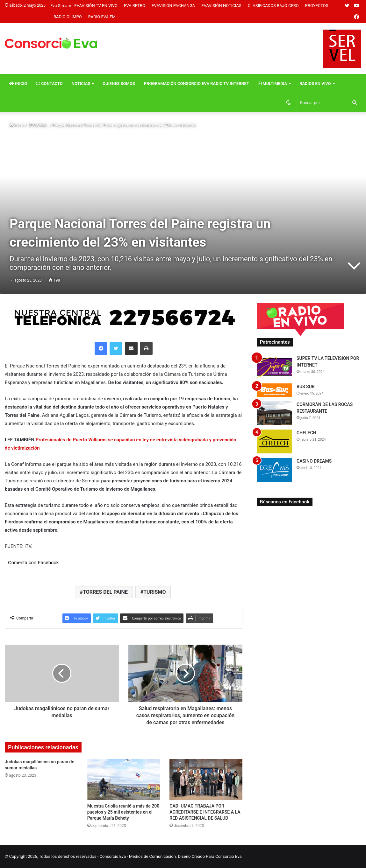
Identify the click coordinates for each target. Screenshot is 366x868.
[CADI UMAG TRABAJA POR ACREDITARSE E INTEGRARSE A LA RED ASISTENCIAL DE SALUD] (206, 779)
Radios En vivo (315, 84)
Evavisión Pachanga (173, 6)
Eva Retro (135, 6)
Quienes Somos (119, 84)
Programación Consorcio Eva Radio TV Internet (197, 84)
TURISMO (154, 592)
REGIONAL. (38, 125)
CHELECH (306, 433)
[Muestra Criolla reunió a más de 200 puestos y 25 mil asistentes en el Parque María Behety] (124, 779)
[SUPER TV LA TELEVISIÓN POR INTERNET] (274, 367)
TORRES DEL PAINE (105, 592)
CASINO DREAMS (314, 461)
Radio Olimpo (68, 17)
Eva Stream (61, 6)
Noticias (81, 84)
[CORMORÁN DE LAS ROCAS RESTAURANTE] (274, 413)
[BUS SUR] (274, 390)
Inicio (18, 84)
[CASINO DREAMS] (274, 470)
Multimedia (273, 84)
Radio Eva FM (102, 17)
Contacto (49, 84)
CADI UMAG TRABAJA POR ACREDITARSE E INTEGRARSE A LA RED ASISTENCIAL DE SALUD (205, 812)
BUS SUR (306, 387)
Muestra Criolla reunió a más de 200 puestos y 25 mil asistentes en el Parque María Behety (123, 812)
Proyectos (317, 6)
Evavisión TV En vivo (96, 6)
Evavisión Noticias (221, 6)
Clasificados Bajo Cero (273, 6)
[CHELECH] (274, 441)
